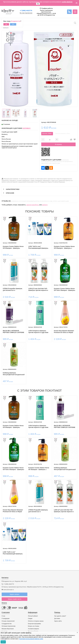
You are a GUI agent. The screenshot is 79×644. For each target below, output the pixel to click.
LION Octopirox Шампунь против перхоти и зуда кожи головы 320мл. (38, 332)
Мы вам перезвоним (26, 13)
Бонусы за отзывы (34, 626)
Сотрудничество (7, 624)
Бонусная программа (34, 624)
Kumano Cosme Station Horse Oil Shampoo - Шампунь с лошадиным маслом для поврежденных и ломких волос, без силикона (64, 247)
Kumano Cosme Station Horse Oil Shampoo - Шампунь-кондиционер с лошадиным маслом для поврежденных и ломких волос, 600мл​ (13, 247)
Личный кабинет (33, 616)
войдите (45, 205)
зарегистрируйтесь (33, 205)
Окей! (3, 642)
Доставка (57, 618)
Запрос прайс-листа (15, 599)
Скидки (30, 618)
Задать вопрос (15, 594)
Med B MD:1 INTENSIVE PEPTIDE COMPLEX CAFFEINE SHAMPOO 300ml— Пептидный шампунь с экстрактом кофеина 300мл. (14, 332)
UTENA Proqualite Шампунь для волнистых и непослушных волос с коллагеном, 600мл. (13, 289)
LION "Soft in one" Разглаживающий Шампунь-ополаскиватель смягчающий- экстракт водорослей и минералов (39, 247)
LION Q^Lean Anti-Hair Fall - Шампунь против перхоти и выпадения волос (38, 289)
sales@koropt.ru (9, 590)
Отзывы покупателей (8, 621)
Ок (38, 4)
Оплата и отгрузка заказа (36, 621)
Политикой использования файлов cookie (31, 639)
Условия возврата (33, 629)
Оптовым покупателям (9, 626)
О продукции (6, 618)
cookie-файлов (67, 2)
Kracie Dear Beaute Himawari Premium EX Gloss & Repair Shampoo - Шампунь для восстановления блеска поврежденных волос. (64, 332)
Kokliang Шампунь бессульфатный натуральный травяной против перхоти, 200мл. (14, 374)
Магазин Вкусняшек (8, 629)
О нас (3, 616)
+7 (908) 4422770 (26, 10)
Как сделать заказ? (60, 616)
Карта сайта (58, 621)
